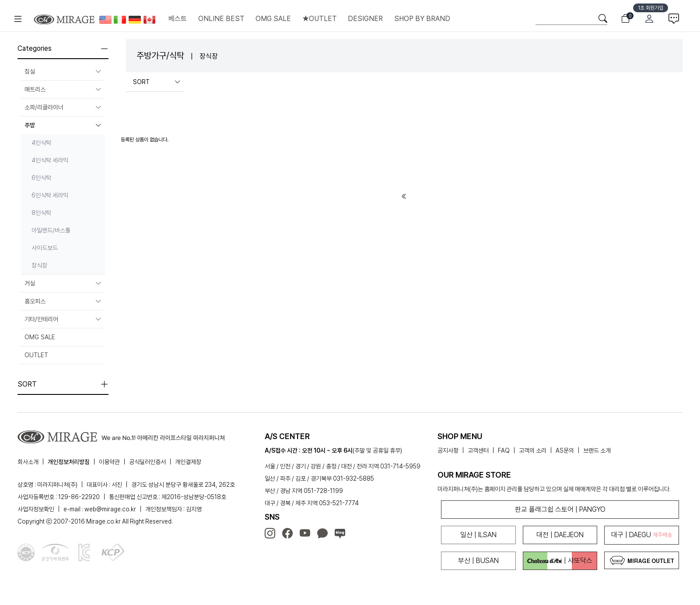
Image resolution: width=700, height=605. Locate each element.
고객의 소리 (533, 450)
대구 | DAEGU (642, 535)
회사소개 (28, 462)
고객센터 (478, 450)
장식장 (39, 265)
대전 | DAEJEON (560, 535)
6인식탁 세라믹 (50, 195)
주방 (63, 125)
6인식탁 (41, 178)
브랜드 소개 (597, 450)
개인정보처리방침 (69, 462)
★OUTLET (320, 19)
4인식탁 (41, 143)
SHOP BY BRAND (422, 19)
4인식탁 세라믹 (50, 160)
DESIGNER (365, 19)
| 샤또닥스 (560, 561)
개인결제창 (188, 462)
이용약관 (109, 462)
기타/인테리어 (63, 319)
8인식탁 (41, 213)
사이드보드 (45, 248)
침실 (63, 71)
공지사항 (448, 450)
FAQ (504, 450)
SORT (157, 82)
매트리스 (63, 89)
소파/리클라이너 (63, 107)
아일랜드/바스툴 (51, 230)
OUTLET (36, 355)
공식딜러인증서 (147, 462)
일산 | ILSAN (478, 535)
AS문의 (565, 450)
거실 (63, 283)
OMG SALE (273, 19)
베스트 (178, 19)
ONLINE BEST (221, 19)
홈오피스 (63, 301)
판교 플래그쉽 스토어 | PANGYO (560, 509)
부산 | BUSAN (478, 561)
